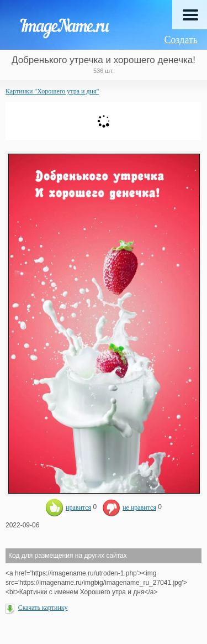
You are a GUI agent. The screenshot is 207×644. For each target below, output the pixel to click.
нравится (68, 507)
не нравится (129, 507)
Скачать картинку (43, 608)
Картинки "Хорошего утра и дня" (52, 91)
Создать (181, 40)
